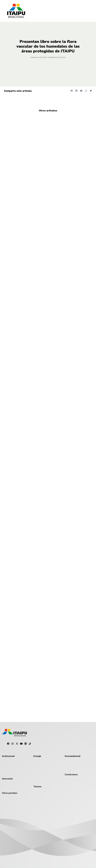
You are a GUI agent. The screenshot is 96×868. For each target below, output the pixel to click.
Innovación (7, 779)
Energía (37, 756)
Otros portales (10, 793)
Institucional (8, 756)
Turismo (37, 787)
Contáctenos (71, 775)
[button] (72, 91)
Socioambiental (73, 756)
